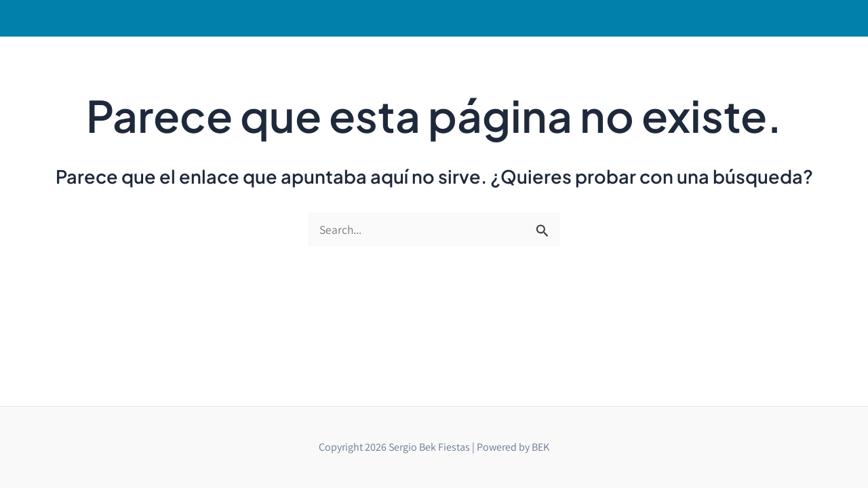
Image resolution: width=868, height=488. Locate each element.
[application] (561, 13)
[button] (539, 13)
